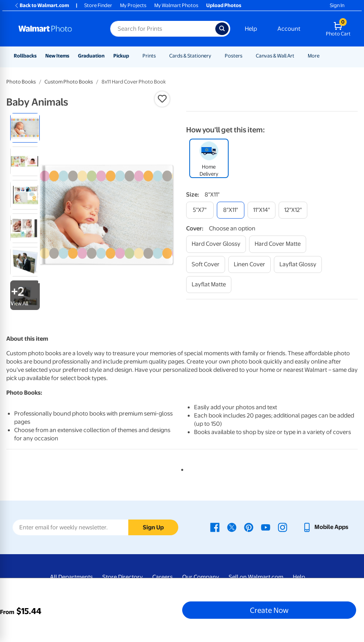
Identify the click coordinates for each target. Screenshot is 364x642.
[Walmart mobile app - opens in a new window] (325, 527)
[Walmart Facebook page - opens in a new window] (215, 527)
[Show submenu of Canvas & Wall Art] (298, 56)
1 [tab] (181, 468)
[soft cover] (206, 264)
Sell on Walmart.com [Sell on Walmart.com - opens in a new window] (256, 577)
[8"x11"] (231, 210)
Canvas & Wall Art (275, 56)
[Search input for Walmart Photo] (163, 29)
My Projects (133, 5)
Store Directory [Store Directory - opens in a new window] (123, 577)
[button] (162, 99)
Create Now (269, 610)
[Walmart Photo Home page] (56, 29)
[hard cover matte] (278, 244)
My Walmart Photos (176, 5)
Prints (149, 56)
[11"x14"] (261, 210)
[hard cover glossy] (216, 244)
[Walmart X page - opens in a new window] (232, 527)
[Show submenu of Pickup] (133, 56)
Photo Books (21, 82)
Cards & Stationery (190, 56)
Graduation (91, 56)
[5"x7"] (200, 210)
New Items (57, 56)
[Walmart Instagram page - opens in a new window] (283, 527)
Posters (234, 56)
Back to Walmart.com (42, 5)
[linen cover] (249, 264)
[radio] (25, 128)
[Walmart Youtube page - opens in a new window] (266, 527)
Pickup (121, 56)
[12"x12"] (293, 210)
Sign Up (153, 527)
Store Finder (98, 5)
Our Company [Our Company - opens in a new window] (201, 577)
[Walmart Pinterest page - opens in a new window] (249, 527)
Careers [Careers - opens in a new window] (163, 577)
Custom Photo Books (69, 82)
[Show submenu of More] (323, 56)
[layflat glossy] (298, 264)
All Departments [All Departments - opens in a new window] (71, 577)
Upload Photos (224, 5)
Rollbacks (25, 56)
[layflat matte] (209, 285)
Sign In (337, 5)
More (314, 56)
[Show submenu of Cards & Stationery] (215, 56)
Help (251, 29)
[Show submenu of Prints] (159, 56)
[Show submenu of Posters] (246, 56)
